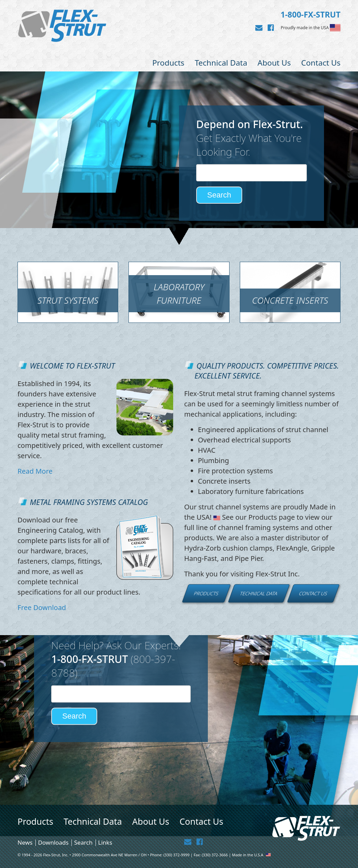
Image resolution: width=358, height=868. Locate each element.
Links (105, 842)
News (25, 842)
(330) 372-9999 (177, 855)
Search (83, 842)
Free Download (42, 607)
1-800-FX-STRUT (311, 14)
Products (168, 63)
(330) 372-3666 (215, 855)
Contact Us (321, 63)
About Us (274, 63)
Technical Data (221, 63)
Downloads (53, 842)
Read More (35, 471)
